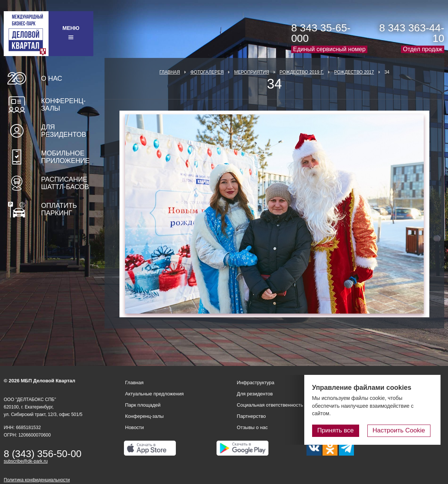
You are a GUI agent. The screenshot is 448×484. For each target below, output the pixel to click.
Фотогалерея (207, 72)
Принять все (341, 431)
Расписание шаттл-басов (65, 183)
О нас (52, 78)
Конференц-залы (63, 105)
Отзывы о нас (252, 427)
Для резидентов (64, 131)
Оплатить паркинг (59, 209)
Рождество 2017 (354, 72)
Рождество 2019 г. (302, 72)
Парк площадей (143, 405)
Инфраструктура (255, 383)
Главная (170, 72)
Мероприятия (252, 72)
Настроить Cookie (402, 431)
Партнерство (251, 416)
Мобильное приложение (65, 157)
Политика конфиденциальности (37, 480)
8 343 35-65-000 (321, 33)
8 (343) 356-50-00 (43, 454)
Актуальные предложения (154, 394)
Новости (134, 427)
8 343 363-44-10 (412, 33)
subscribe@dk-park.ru (26, 461)
